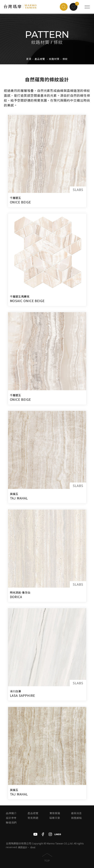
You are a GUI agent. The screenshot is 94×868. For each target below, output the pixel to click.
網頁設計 (23, 847)
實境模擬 (55, 813)
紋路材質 (54, 59)
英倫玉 (14, 494)
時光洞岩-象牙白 (20, 593)
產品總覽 (40, 59)
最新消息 (77, 813)
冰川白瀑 (16, 691)
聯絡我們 (11, 823)
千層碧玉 (16, 198)
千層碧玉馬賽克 (20, 297)
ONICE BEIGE (21, 202)
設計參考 (11, 818)
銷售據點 (77, 818)
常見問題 (33, 818)
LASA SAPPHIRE (22, 695)
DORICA (16, 597)
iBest (33, 847)
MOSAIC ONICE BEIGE (27, 301)
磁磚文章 (55, 818)
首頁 (29, 59)
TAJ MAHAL (19, 498)
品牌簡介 (11, 813)
